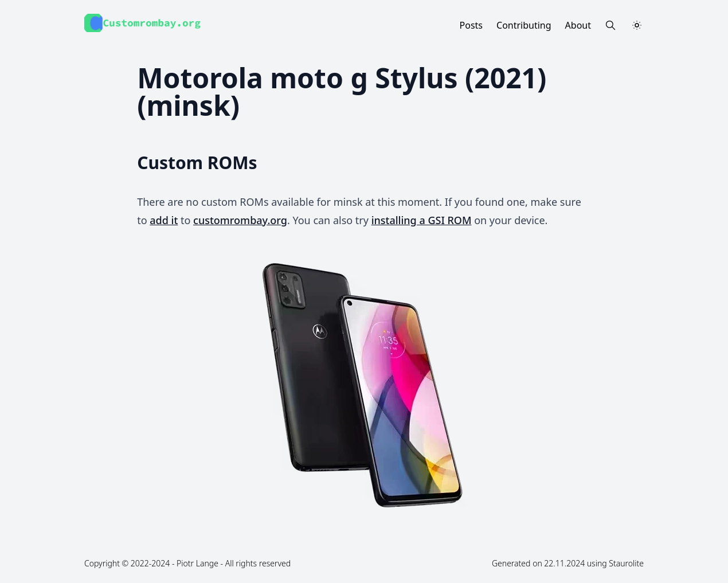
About (578, 25)
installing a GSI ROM (422, 220)
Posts (471, 25)
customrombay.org (240, 220)
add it (164, 220)
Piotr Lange (197, 563)
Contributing (524, 25)
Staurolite (626, 563)
